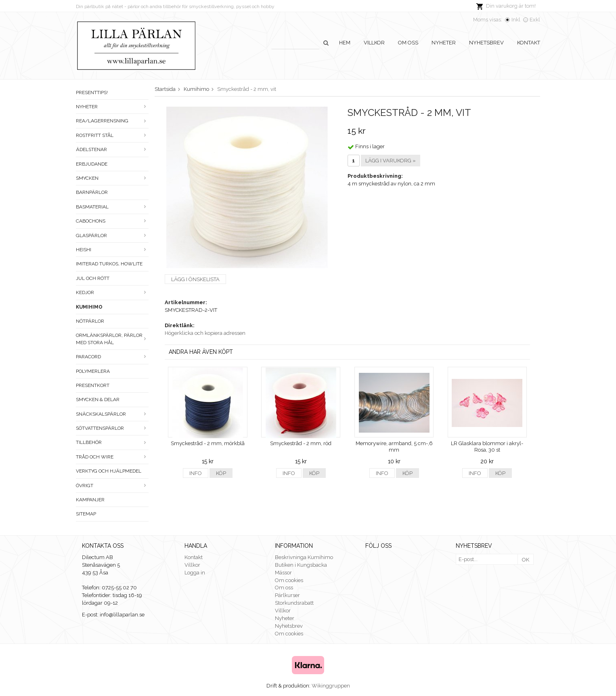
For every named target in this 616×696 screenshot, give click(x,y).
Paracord (112, 357)
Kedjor (112, 292)
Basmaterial (112, 207)
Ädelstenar (112, 149)
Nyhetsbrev (486, 43)
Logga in (195, 573)
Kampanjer (90, 500)
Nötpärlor (90, 321)
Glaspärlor (112, 236)
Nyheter (444, 43)
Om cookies (289, 580)
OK (526, 560)
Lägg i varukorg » (391, 161)
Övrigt (112, 486)
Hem (345, 43)
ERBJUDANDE (92, 164)
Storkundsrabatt (294, 603)
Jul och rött (93, 278)
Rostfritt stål (112, 135)
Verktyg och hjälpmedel (109, 471)
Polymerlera (93, 371)
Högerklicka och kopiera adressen (205, 333)
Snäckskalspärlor (112, 414)
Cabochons (112, 221)
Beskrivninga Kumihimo (304, 557)
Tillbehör (112, 442)
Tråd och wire (112, 457)
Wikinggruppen (331, 686)
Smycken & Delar (98, 400)
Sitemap (86, 514)
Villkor (374, 43)
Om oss (408, 43)
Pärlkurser (287, 595)
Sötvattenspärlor (112, 428)
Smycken (112, 178)
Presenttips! (92, 93)
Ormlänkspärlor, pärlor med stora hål (112, 339)
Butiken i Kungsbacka (301, 565)
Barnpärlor (92, 192)
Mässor (283, 573)
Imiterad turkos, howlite (109, 264)
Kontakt (529, 43)
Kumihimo (89, 307)
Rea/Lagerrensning (112, 121)
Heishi (112, 250)
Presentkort (93, 385)
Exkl (535, 20)
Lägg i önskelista (195, 279)
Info (196, 473)
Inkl (516, 20)
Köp (221, 473)
